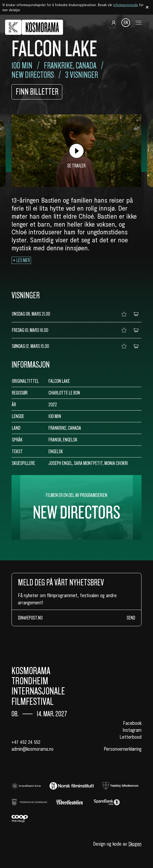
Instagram (132, 730)
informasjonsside (126, 5)
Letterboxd (131, 737)
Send (131, 618)
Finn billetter (37, 92)
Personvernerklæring (123, 749)
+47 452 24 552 (26, 742)
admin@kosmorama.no (32, 749)
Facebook (132, 723)
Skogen (135, 844)
